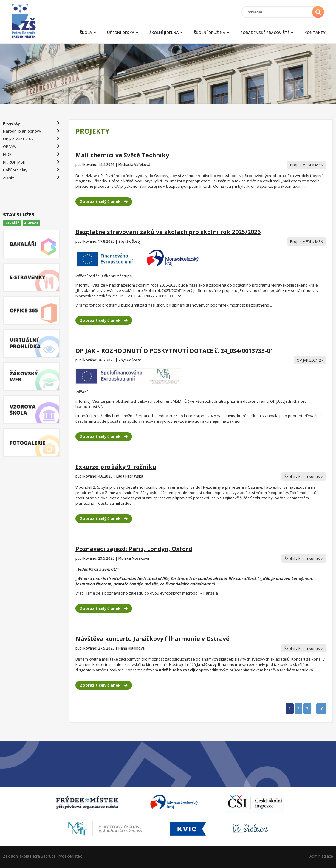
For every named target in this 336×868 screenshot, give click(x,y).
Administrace (321, 856)
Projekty (31, 123)
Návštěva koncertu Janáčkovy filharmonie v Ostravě (152, 639)
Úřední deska (121, 33)
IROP (31, 154)
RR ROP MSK (31, 162)
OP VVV (31, 147)
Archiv (31, 178)
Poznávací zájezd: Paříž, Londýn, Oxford (134, 549)
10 (321, 709)
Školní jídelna (164, 33)
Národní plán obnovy (31, 131)
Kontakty (315, 33)
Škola (86, 33)
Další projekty (31, 170)
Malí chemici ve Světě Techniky (122, 155)
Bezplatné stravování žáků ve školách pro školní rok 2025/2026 (168, 232)
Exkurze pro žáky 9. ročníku (116, 467)
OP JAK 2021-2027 (31, 139)
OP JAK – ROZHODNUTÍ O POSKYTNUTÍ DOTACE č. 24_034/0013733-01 (174, 351)
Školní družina (210, 33)
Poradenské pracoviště (265, 33)
